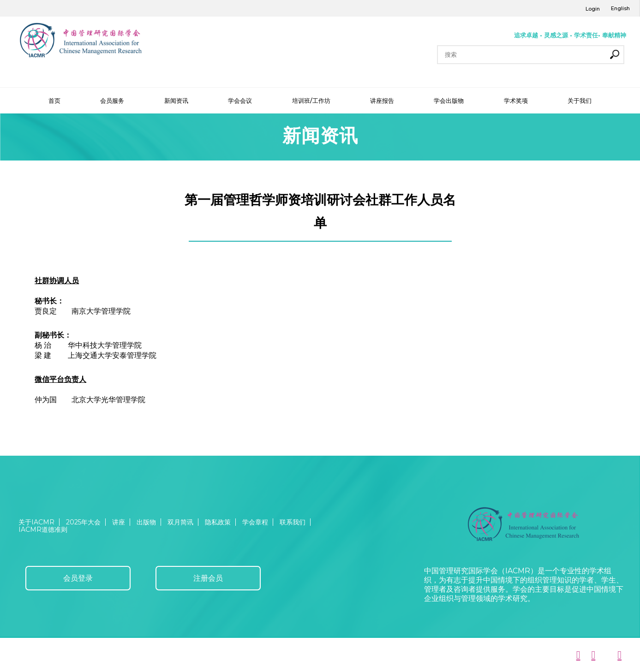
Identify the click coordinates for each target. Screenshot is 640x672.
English (620, 8)
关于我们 (580, 101)
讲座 (119, 522)
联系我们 (293, 522)
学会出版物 (449, 101)
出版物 (146, 522)
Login (593, 9)
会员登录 (78, 578)
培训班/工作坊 (311, 101)
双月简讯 (180, 522)
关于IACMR (36, 522)
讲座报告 (382, 101)
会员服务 (112, 101)
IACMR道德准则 (43, 529)
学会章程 (255, 522)
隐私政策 (218, 522)
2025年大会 (83, 522)
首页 (54, 101)
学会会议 (240, 101)
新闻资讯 (176, 101)
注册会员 (208, 578)
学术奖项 (516, 101)
